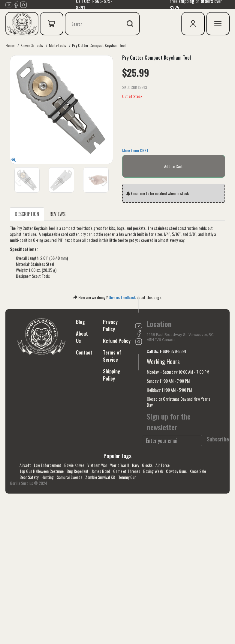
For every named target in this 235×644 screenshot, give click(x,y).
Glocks (147, 465)
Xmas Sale (198, 471)
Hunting (48, 477)
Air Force (163, 465)
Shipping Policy (112, 375)
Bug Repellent (78, 471)
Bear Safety (29, 477)
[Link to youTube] (9, 4)
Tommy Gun (127, 477)
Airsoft (25, 465)
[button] (18, 180)
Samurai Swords (69, 477)
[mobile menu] (218, 24)
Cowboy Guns (176, 471)
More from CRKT (135, 150)
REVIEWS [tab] (57, 214)
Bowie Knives (74, 465)
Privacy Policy (110, 325)
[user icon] (193, 24)
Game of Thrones (127, 471)
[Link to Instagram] (23, 4)
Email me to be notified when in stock (158, 193)
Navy (136, 465)
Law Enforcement (48, 465)
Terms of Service (112, 356)
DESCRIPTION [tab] (27, 214)
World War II (120, 465)
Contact (84, 352)
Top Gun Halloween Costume (42, 471)
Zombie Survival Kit (100, 477)
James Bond (101, 471)
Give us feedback (122, 297)
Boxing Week (153, 471)
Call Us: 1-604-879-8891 (166, 351)
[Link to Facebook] (16, 4)
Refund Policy (117, 341)
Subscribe (218, 439)
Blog (80, 322)
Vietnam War (97, 465)
